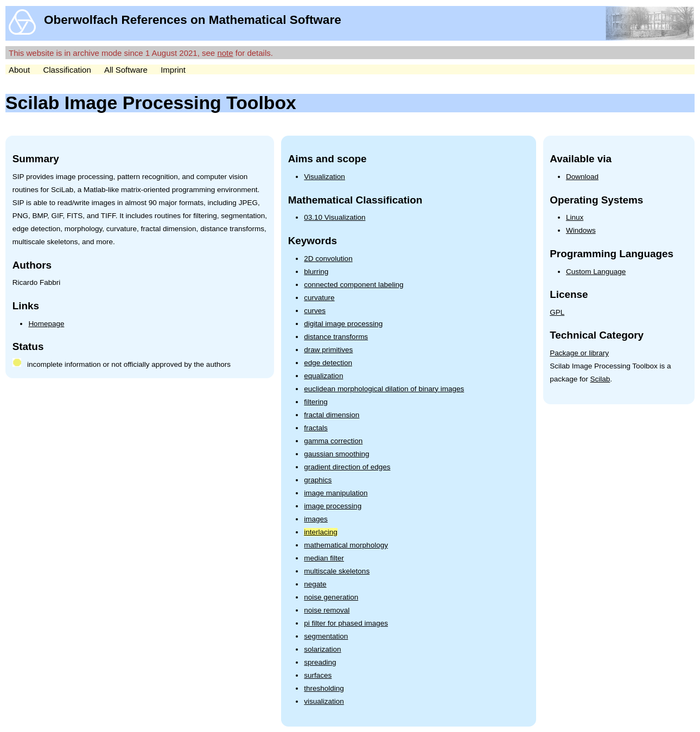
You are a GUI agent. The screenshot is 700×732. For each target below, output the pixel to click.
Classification (67, 70)
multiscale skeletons (337, 571)
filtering (316, 402)
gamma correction (333, 441)
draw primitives (328, 350)
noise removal (327, 610)
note (225, 53)
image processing (333, 506)
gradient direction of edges (347, 467)
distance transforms (336, 337)
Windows (581, 230)
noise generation (331, 597)
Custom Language (596, 272)
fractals (316, 428)
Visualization (324, 177)
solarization (322, 649)
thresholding (324, 688)
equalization (323, 376)
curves (315, 311)
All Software (126, 70)
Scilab (600, 379)
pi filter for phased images (346, 623)
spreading (320, 662)
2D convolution (328, 259)
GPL (557, 312)
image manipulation (336, 493)
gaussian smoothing (336, 454)
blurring (316, 272)
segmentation (326, 636)
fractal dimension (332, 415)
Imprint (173, 70)
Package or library (579, 353)
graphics (318, 480)
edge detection (328, 363)
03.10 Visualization (335, 217)
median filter (324, 558)
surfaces (318, 675)
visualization (324, 701)
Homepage (46, 324)
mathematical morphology (346, 545)
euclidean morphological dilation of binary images (384, 389)
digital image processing (343, 324)
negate (315, 584)
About (19, 70)
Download (582, 177)
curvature (319, 298)
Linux (575, 217)
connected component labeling (354, 285)
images (316, 519)
